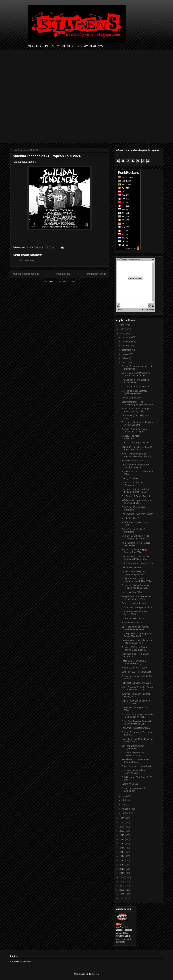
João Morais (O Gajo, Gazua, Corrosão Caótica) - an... (136, 558)
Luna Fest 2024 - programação (136, 672)
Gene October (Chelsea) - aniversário (134, 531)
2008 (122, 882)
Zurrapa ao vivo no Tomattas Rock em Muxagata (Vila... (135, 587)
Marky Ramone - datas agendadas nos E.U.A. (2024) (137, 580)
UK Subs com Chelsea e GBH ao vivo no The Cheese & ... (136, 537)
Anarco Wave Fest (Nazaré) (135, 668)
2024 (122, 334)
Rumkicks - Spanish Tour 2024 (136, 683)
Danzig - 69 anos (130, 478)
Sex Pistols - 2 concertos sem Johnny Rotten (136, 761)
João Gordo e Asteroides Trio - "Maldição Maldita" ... (136, 466)
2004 (122, 898)
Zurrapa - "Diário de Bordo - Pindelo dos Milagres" (135, 430)
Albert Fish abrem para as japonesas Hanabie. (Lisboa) (136, 455)
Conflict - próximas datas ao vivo (137, 563)
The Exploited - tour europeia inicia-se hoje (135, 381)
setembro (127, 350)
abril (124, 800)
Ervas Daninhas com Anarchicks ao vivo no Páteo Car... (137, 722)
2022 (122, 823)
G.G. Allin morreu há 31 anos (135, 387)
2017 (122, 844)
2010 (122, 873)
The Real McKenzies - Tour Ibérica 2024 (135, 613)
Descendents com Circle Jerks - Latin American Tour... (137, 642)
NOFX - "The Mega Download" (136, 443)
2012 (122, 865)
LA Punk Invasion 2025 (133, 618)
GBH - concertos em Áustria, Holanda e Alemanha (135, 628)
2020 (122, 831)
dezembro (127, 337)
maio (125, 796)
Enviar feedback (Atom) (65, 282)
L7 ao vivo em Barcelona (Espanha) (133, 484)
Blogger (95, 974)
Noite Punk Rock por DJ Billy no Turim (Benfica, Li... (137, 448)
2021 (122, 827)
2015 (122, 852)
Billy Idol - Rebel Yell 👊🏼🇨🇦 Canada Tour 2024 (134, 551)
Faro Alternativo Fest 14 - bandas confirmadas (134, 754)
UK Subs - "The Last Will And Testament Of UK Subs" (136, 491)
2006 (122, 890)
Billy (122, 924)
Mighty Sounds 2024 (131, 398)
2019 (122, 835)
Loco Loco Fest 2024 (132, 592)
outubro (126, 346)
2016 (122, 848)
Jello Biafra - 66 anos (132, 567)
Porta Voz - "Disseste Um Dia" (136, 728)
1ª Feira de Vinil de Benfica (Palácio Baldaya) (134, 392)
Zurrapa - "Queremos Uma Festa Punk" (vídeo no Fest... (137, 716)
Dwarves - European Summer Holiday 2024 (136, 695)
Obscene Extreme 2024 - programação (134, 747)
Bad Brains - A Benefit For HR (136, 496)
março (125, 804)
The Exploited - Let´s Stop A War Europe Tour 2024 (137, 635)
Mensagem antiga (97, 274)
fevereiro (126, 809)
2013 (122, 860)
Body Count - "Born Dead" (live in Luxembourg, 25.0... (136, 410)
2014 (122, 856)
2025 (122, 329)
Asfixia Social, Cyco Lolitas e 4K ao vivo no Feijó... (137, 502)
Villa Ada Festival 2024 (132, 461)
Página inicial (63, 274)
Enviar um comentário (26, 260)
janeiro (126, 813)
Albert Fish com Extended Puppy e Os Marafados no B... (137, 688)
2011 (122, 869)
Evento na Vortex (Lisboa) (134, 603)
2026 (122, 325)
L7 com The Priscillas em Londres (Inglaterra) (134, 573)
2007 (122, 886)
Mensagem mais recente (26, 274)
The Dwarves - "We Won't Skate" (137, 514)
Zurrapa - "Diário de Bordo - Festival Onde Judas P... (135, 648)
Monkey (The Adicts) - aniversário (132, 437)
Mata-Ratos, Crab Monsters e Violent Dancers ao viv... (136, 374)
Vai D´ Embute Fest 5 (132, 623)
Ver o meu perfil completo (124, 941)
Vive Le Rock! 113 (130, 518)
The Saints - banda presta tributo (137, 607)
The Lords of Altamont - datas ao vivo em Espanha (137, 424)
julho (125, 358)
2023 (122, 818)
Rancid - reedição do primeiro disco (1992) (136, 702)
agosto (126, 354)
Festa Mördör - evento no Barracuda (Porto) (134, 662)
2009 (122, 877)
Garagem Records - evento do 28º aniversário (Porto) (136, 598)
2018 (122, 839)
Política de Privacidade (20, 962)
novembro (127, 341)
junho (125, 362)
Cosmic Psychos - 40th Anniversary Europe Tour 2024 (137, 403)
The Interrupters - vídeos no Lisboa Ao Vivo (135, 772)
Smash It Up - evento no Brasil (136, 766)
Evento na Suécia (130, 784)
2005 (122, 894)
